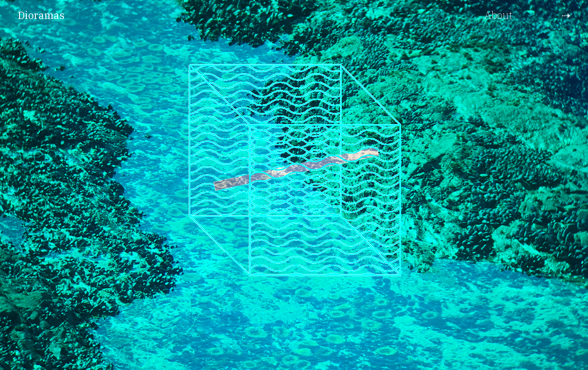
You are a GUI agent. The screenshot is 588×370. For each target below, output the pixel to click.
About (498, 15)
